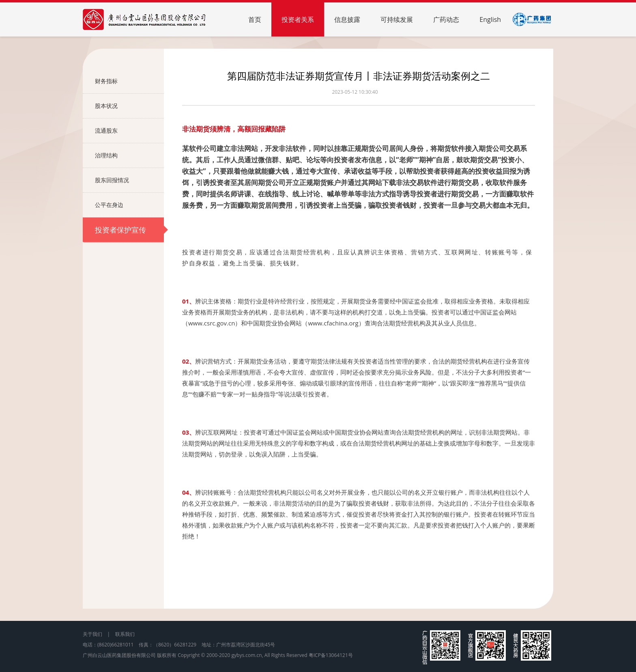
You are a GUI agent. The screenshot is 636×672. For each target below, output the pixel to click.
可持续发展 (397, 19)
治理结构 (129, 155)
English (490, 19)
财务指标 (129, 81)
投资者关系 (298, 19)
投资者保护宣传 (129, 230)
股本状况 (129, 106)
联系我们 (125, 634)
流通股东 (129, 131)
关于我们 (92, 634)
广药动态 (446, 19)
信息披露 (347, 19)
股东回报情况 (129, 180)
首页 (255, 19)
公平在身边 (129, 205)
